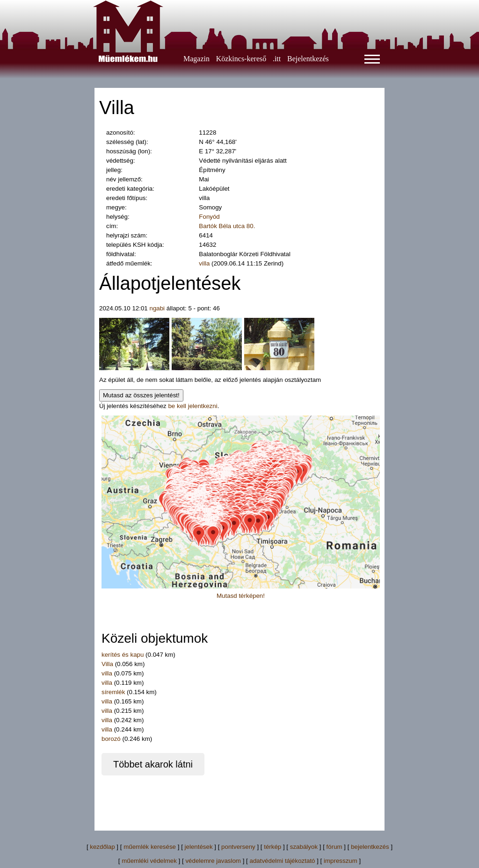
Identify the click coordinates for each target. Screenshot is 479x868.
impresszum (341, 861)
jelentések (199, 847)
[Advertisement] (269, 796)
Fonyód (209, 217)
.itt (277, 59)
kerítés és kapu (123, 655)
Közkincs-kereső (241, 59)
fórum (334, 847)
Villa (107, 664)
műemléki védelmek (149, 861)
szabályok (304, 847)
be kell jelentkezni (192, 406)
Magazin (196, 59)
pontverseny (238, 847)
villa (204, 263)
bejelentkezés (370, 847)
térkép (272, 847)
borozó (111, 739)
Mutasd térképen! (241, 596)
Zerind (273, 263)
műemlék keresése (150, 847)
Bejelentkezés (308, 59)
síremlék (113, 692)
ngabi (157, 308)
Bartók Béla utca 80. (227, 226)
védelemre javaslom (213, 861)
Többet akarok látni (153, 764)
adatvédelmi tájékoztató (282, 861)
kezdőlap (102, 847)
